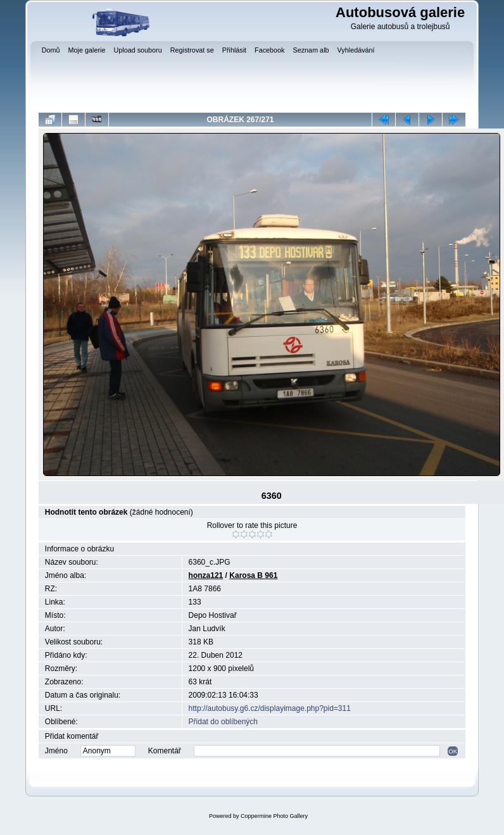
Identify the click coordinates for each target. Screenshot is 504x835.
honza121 (206, 575)
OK (453, 751)
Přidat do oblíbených (223, 722)
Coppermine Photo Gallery (274, 816)
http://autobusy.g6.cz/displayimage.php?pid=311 (270, 708)
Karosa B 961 (253, 575)
